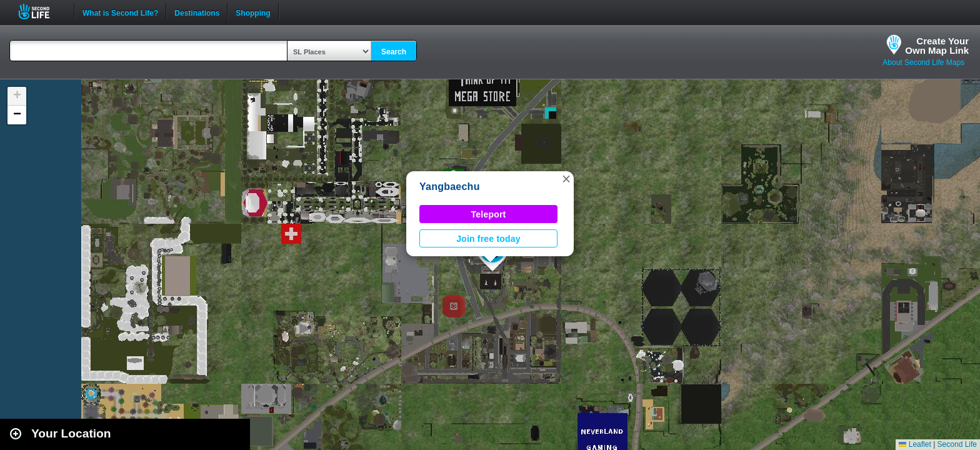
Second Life (41, 12)
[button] (566, 179)
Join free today (488, 239)
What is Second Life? (120, 12)
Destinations (197, 12)
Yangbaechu (450, 187)
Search (394, 52)
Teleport (489, 214)
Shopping (253, 12)
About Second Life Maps (923, 62)
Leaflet (915, 444)
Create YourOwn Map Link (937, 46)
